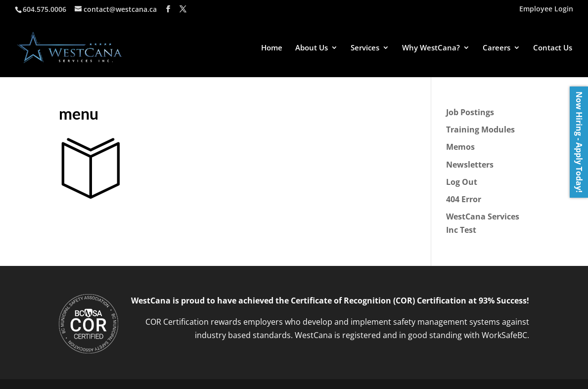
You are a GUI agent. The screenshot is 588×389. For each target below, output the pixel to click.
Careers (497, 48)
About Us (312, 48)
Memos (460, 147)
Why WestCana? (431, 48)
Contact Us (553, 48)
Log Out (462, 182)
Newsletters (470, 165)
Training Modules (480, 130)
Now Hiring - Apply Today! (579, 142)
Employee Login (546, 9)
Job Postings (470, 112)
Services (365, 48)
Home (272, 48)
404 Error (464, 199)
